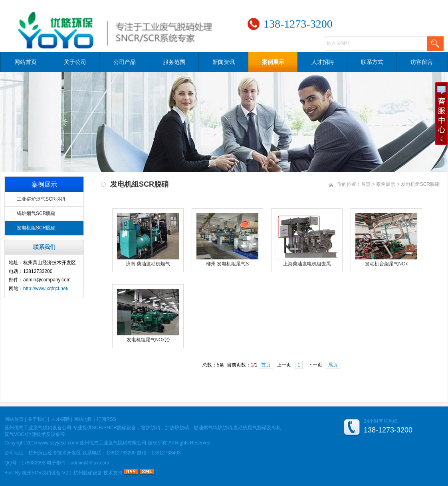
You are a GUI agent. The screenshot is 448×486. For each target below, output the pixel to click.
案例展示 (273, 62)
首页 (366, 184)
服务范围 (174, 62)
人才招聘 (323, 62)
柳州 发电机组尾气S (227, 264)
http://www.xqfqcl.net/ (46, 289)
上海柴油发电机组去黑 (307, 264)
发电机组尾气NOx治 (148, 340)
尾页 (333, 365)
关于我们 (37, 419)
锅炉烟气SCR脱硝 (36, 213)
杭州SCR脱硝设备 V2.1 (47, 473)
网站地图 (83, 419)
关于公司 (75, 62)
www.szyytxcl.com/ (58, 443)
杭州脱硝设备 (88, 473)
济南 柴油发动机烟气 (148, 264)
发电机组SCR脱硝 (36, 228)
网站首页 (26, 62)
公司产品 (125, 62)
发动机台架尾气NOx (387, 264)
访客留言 (422, 62)
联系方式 (372, 62)
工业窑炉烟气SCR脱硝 (41, 199)
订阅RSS (106, 419)
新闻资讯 (224, 62)
